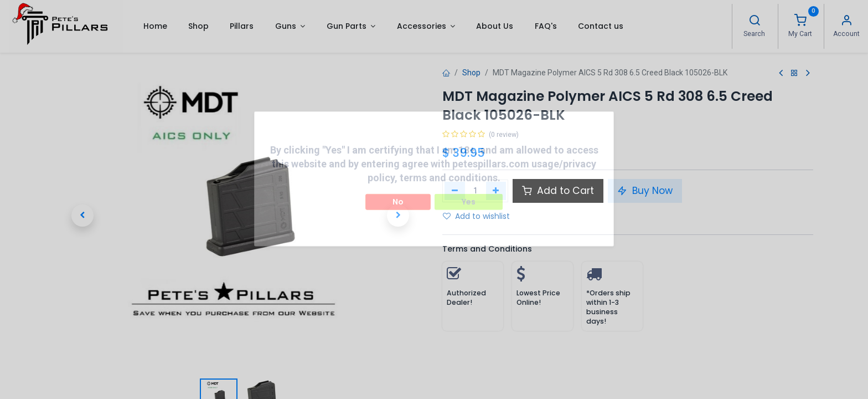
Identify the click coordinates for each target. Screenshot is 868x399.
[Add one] (496, 191)
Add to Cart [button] (558, 191)
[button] (82, 216)
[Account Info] (846, 22)
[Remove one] (455, 191)
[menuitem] (155, 26)
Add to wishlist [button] (476, 216)
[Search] (755, 22)
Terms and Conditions (487, 249)
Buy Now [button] (645, 191)
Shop (471, 73)
